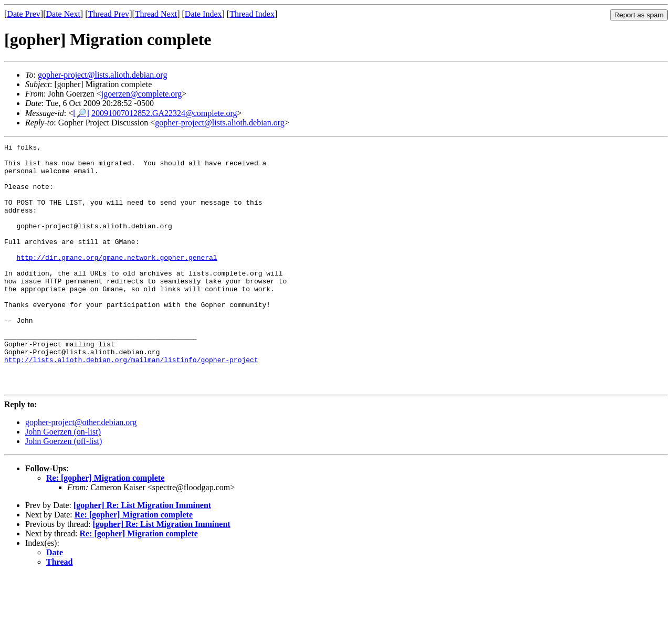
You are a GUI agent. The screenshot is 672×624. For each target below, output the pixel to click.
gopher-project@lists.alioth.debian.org (103, 75)
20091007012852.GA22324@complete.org (164, 113)
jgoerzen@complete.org (142, 94)
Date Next (63, 14)
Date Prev (24, 14)
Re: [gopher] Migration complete (105, 527)
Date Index (203, 14)
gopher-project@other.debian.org (81, 471)
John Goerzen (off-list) (64, 490)
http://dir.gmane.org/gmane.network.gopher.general (117, 281)
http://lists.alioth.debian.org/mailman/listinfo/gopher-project (131, 404)
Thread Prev (108, 14)
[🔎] (81, 113)
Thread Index (252, 14)
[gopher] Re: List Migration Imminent (142, 554)
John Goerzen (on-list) (63, 480)
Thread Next (156, 14)
